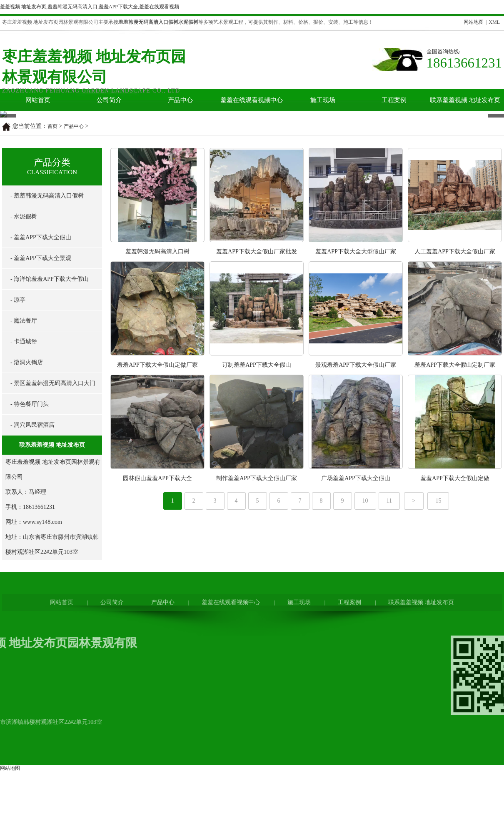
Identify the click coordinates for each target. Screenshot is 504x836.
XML (494, 22)
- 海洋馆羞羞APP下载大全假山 (50, 403)
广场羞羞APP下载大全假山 (356, 602)
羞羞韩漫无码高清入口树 (157, 375)
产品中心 (180, 100)
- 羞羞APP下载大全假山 (41, 361)
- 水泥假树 (24, 340)
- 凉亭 (18, 424)
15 (438, 624)
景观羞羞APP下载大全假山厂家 (356, 489)
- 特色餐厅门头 (30, 528)
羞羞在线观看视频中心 (252, 100)
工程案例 (394, 100)
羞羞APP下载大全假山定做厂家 (157, 489)
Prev (5, 173)
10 (365, 624)
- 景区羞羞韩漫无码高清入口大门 (53, 507)
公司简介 (109, 100)
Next (493, 173)
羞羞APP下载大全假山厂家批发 (257, 375)
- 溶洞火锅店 (27, 486)
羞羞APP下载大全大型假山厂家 (356, 375)
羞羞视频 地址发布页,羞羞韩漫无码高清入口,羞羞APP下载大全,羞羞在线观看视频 (90, 7)
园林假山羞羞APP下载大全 (157, 602)
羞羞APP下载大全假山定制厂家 (455, 489)
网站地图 (474, 22)
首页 (52, 250)
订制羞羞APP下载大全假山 (257, 489)
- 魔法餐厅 (24, 444)
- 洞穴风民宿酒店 (32, 549)
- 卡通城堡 (24, 465)
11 (389, 624)
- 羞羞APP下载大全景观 (41, 382)
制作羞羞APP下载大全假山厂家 (257, 602)
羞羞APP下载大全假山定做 (455, 602)
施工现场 (323, 100)
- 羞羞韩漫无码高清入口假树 (47, 319)
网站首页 (38, 100)
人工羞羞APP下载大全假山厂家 (455, 375)
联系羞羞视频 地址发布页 (465, 100)
